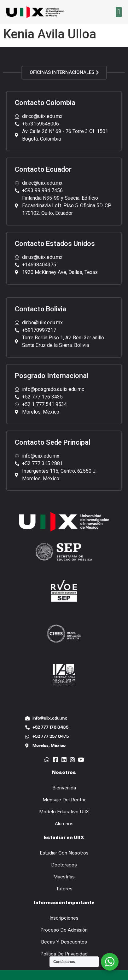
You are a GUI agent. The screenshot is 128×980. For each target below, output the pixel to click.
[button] (119, 12)
